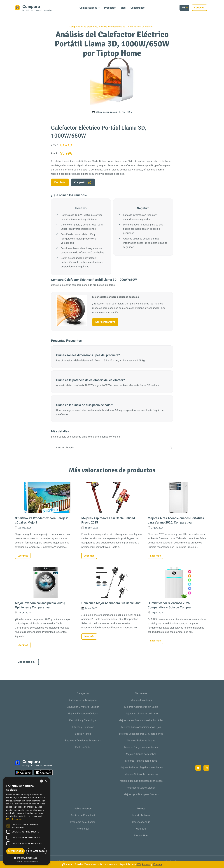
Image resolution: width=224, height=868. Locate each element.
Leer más (23, 556)
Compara (201, 8)
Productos (110, 8)
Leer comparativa (105, 322)
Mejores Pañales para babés (141, 761)
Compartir (83, 183)
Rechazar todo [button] (36, 851)
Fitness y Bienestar (83, 727)
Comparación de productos (83, 27)
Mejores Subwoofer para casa (141, 774)
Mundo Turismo (141, 815)
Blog (123, 8)
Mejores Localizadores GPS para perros (141, 734)
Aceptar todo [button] (15, 851)
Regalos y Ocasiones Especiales (83, 741)
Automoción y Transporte (83, 700)
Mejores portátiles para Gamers (141, 794)
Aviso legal (83, 829)
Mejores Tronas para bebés (141, 754)
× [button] (45, 781)
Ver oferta (60, 182)
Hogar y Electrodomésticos (83, 714)
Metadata (141, 829)
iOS (139, 864)
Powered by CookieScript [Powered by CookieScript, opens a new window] (27, 862)
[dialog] (26, 821)
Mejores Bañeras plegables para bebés (141, 768)
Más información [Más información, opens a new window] (14, 819)
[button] (26, 858)
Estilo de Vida (83, 747)
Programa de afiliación (83, 822)
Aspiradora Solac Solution (141, 788)
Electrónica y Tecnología (83, 720)
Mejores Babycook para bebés (141, 747)
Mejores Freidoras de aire (141, 741)
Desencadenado (141, 822)
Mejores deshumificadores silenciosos (141, 781)
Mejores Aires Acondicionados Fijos (141, 727)
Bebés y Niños (83, 734)
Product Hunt (141, 836)
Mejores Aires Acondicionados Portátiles (141, 720)
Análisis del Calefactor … (142, 27)
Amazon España (112, 448)
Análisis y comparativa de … (113, 27)
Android (146, 864)
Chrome (157, 864)
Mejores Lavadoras (141, 700)
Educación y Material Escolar (83, 707)
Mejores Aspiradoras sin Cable (141, 707)
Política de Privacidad (83, 815)
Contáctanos (138, 8)
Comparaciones (88, 8)
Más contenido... (27, 662)
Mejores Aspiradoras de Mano (141, 714)
